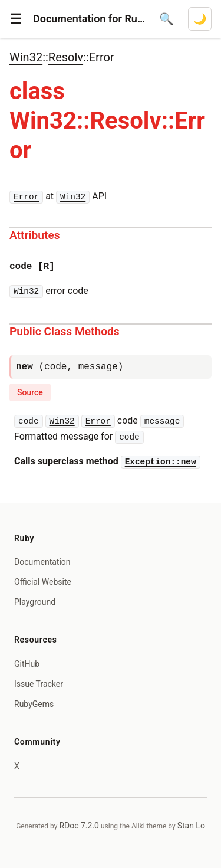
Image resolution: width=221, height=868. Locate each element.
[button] (16, 19)
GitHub (27, 664)
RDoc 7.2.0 (79, 826)
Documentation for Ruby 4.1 (89, 19)
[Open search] (166, 19)
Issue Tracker (39, 684)
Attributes (35, 235)
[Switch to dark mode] (200, 19)
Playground (35, 602)
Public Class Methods (65, 331)
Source (30, 392)
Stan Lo (191, 826)
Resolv (66, 57)
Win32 (26, 57)
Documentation (42, 562)
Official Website (43, 582)
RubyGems (34, 704)
